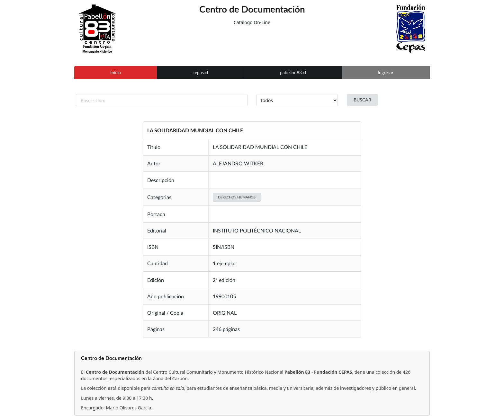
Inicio (116, 72)
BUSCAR (362, 100)
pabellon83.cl (293, 72)
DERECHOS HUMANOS (237, 197)
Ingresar (386, 72)
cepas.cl (200, 72)
